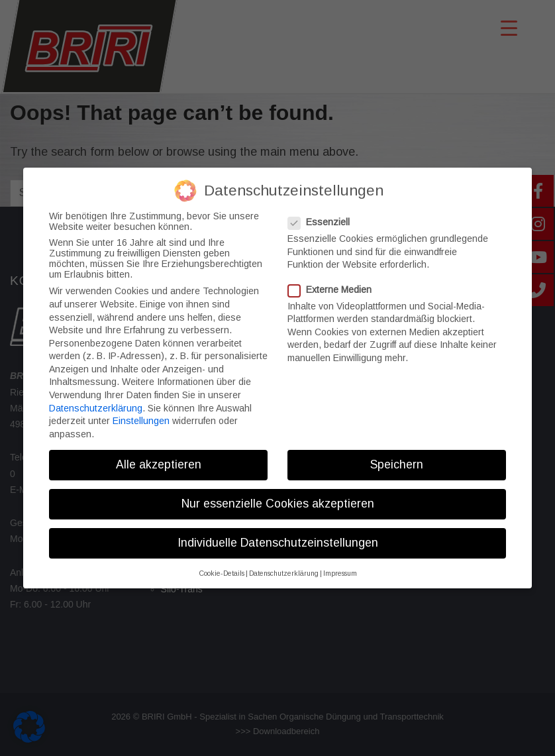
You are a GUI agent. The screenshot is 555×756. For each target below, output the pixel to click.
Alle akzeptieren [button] (159, 457)
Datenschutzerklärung (96, 401)
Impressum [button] (340, 567)
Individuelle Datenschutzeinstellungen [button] (278, 536)
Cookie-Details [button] (222, 567)
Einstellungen (141, 414)
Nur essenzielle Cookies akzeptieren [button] (278, 496)
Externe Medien (334, 282)
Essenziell (323, 215)
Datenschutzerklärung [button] (284, 567)
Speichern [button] (397, 457)
